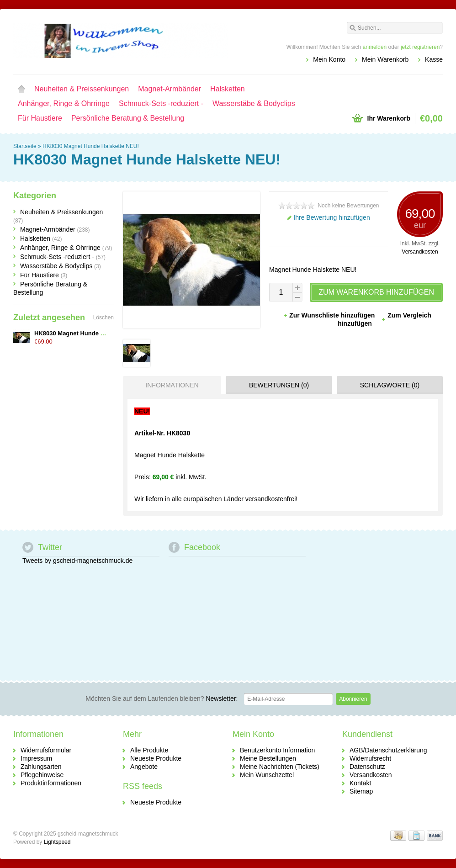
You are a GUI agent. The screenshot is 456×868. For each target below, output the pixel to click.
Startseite (21, 89)
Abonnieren (353, 699)
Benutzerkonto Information (277, 750)
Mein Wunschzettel (267, 775)
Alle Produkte (149, 750)
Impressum (36, 758)
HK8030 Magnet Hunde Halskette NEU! (91, 146)
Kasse (434, 59)
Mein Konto (329, 59)
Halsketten (228, 89)
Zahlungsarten (41, 767)
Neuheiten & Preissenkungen (82, 89)
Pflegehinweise (42, 775)
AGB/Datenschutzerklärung (388, 750)
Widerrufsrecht (370, 758)
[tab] (170, 385)
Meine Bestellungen (268, 758)
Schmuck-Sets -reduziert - (161, 103)
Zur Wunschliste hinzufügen (330, 315)
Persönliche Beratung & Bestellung (128, 118)
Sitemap (361, 791)
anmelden (375, 47)
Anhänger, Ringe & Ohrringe (64, 103)
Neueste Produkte (156, 758)
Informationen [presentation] (172, 385)
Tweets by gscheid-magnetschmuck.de (77, 561)
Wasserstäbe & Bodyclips (254, 103)
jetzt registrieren (420, 47)
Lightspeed (57, 842)
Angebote (144, 767)
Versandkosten (420, 252)
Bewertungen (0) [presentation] (279, 385)
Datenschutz (367, 767)
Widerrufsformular (46, 750)
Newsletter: (162, 699)
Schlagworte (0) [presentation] (390, 385)
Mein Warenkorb (385, 59)
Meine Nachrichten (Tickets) (280, 767)
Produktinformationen (51, 783)
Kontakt (360, 783)
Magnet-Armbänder (170, 89)
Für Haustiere (40, 118)
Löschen (103, 318)
